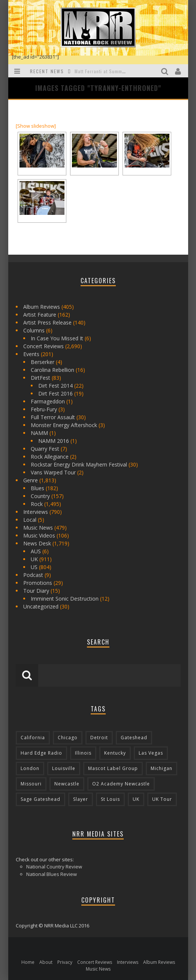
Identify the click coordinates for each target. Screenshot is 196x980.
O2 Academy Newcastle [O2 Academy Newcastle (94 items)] (121, 784)
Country (40, 496)
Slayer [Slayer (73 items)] (81, 799)
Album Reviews (42, 307)
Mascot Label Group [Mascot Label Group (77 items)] (113, 768)
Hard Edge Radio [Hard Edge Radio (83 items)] (41, 753)
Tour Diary (36, 591)
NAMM (39, 433)
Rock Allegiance (50, 457)
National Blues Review (52, 874)
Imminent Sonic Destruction (65, 599)
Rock (37, 504)
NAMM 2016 (54, 441)
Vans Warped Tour (53, 472)
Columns (34, 330)
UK (34, 559)
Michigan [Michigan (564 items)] (162, 768)
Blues (37, 488)
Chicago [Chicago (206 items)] (68, 738)
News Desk (37, 543)
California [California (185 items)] (33, 738)
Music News (38, 528)
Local (30, 520)
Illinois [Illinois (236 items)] (83, 753)
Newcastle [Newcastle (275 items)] (67, 784)
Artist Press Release (47, 322)
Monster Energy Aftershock (64, 425)
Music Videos (39, 535)
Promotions (38, 583)
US (34, 567)
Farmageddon (48, 401)
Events (31, 354)
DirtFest (40, 378)
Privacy (65, 962)
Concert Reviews (43, 346)
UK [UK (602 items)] (136, 799)
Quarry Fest (45, 449)
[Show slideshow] (36, 126)
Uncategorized (41, 606)
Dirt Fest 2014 (55, 386)
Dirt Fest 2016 (55, 393)
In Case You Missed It (57, 338)
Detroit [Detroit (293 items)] (99, 738)
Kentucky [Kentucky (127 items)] (115, 753)
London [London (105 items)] (30, 768)
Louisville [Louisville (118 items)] (64, 768)
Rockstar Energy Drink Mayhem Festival (79, 464)
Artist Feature (40, 315)
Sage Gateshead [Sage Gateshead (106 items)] (40, 799)
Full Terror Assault (53, 417)
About (46, 962)
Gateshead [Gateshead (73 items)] (134, 738)
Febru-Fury (44, 409)
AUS (36, 551)
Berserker (43, 362)
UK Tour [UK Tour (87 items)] (162, 799)
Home (28, 962)
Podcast (33, 575)
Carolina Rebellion (52, 370)
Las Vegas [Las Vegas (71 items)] (151, 753)
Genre (31, 480)
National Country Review (54, 867)
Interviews (36, 512)
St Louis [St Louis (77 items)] (110, 799)
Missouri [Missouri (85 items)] (31, 784)
